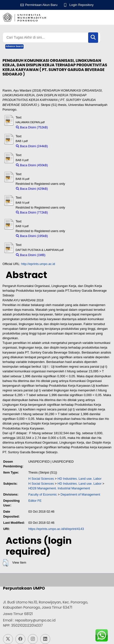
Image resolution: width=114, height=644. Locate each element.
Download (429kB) (63, 189)
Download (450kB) (63, 165)
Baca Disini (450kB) (32, 165)
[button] (5, 563)
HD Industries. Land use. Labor (80, 479)
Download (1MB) (59, 255)
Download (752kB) (63, 127)
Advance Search (14, 46)
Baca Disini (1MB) (31, 255)
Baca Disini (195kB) (32, 236)
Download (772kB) (63, 212)
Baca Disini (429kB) (32, 189)
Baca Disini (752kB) (32, 127)
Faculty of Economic (43, 494)
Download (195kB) (63, 236)
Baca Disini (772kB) (32, 212)
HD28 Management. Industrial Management (59, 488)
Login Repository (81, 5)
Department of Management (80, 494)
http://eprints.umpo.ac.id (38, 264)
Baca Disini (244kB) (32, 146)
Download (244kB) (63, 146)
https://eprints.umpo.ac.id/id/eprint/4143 (56, 529)
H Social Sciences (41, 479)
